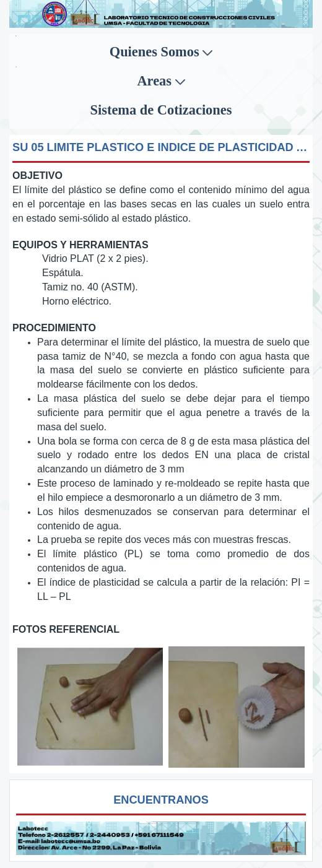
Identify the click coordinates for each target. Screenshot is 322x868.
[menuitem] (161, 52)
